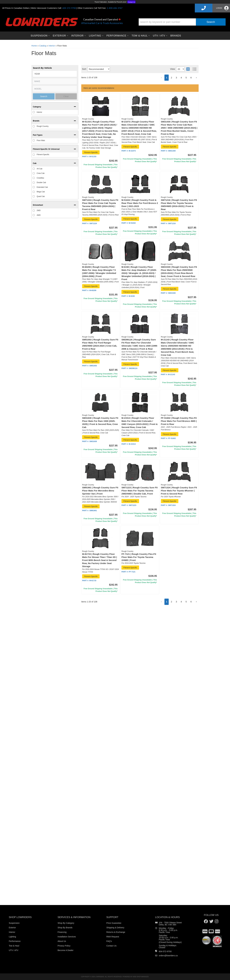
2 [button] (171, 602)
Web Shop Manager (141, 977)
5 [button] (186, 602)
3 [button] (176, 602)
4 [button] (181, 602)
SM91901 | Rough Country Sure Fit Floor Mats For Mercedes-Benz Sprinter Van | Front (100, 491)
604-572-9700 (165, 951)
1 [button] (166, 602)
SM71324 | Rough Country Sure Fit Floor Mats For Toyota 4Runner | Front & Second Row (179, 491)
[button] (161, 602)
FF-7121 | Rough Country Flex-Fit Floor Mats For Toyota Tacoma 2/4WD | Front (139, 557)
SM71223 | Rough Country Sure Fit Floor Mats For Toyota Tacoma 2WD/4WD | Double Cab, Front (139, 491)
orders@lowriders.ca (168, 956)
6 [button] (191, 602)
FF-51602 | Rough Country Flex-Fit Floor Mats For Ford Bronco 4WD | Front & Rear (179, 421)
